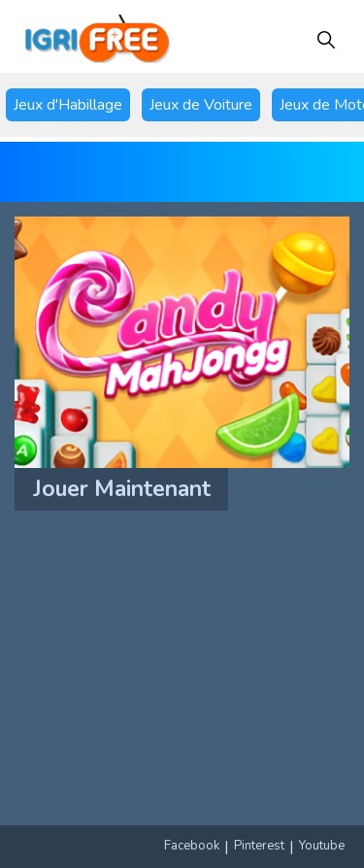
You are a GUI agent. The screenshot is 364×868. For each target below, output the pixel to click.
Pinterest (259, 846)
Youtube (322, 846)
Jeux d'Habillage (68, 105)
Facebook (192, 846)
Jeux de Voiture (201, 105)
